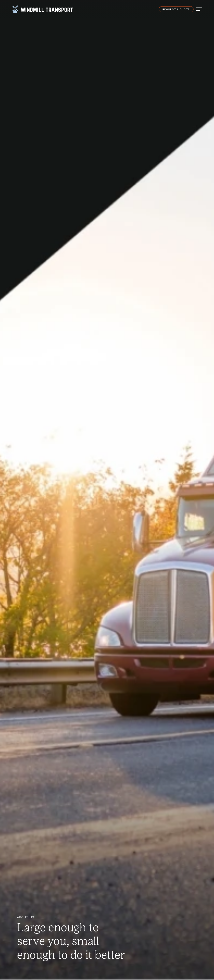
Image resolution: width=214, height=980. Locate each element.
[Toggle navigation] (198, 9)
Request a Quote (176, 9)
